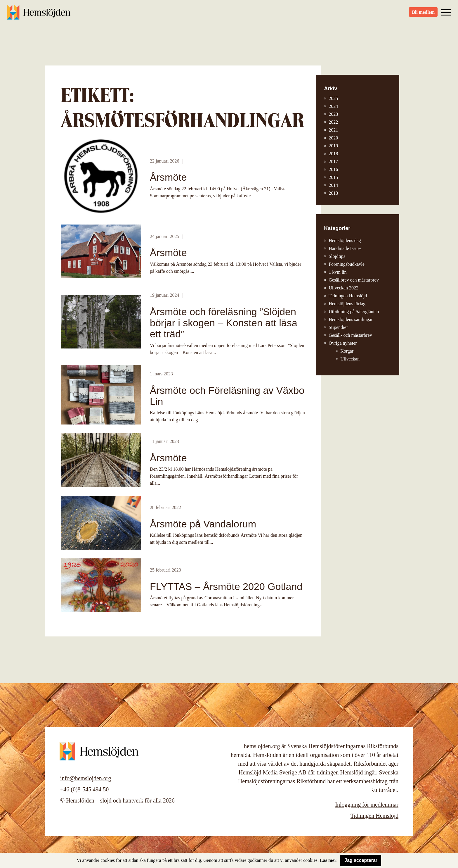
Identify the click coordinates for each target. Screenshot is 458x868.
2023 (333, 114)
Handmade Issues (345, 248)
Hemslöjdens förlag (347, 304)
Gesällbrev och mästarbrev (354, 280)
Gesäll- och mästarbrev (350, 335)
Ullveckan (350, 359)
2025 (333, 98)
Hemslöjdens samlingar (351, 319)
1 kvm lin (338, 272)
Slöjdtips (337, 256)
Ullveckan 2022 (343, 288)
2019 (333, 146)
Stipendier (338, 327)
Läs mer (328, 860)
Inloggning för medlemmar (367, 805)
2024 (333, 106)
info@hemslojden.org (86, 778)
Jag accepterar (361, 860)
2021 (333, 130)
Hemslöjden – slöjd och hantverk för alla (39, 15)
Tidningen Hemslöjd (348, 296)
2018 (333, 154)
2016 (333, 169)
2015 (333, 177)
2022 (333, 122)
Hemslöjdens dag (345, 240)
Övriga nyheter (343, 343)
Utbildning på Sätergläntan (354, 312)
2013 (333, 193)
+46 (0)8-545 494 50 (84, 789)
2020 (333, 138)
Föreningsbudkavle (347, 264)
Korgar (347, 351)
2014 (333, 185)
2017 (333, 162)
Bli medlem (423, 15)
